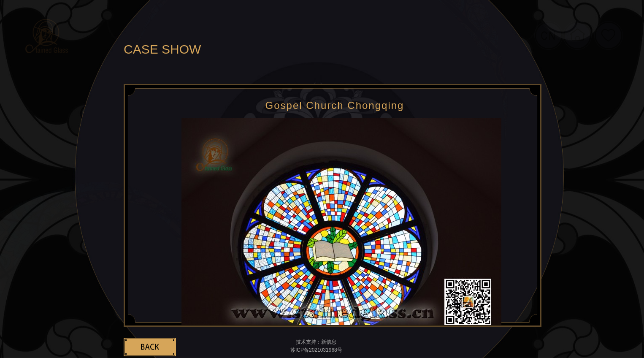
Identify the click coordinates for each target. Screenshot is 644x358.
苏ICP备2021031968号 (316, 350)
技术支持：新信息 (316, 342)
